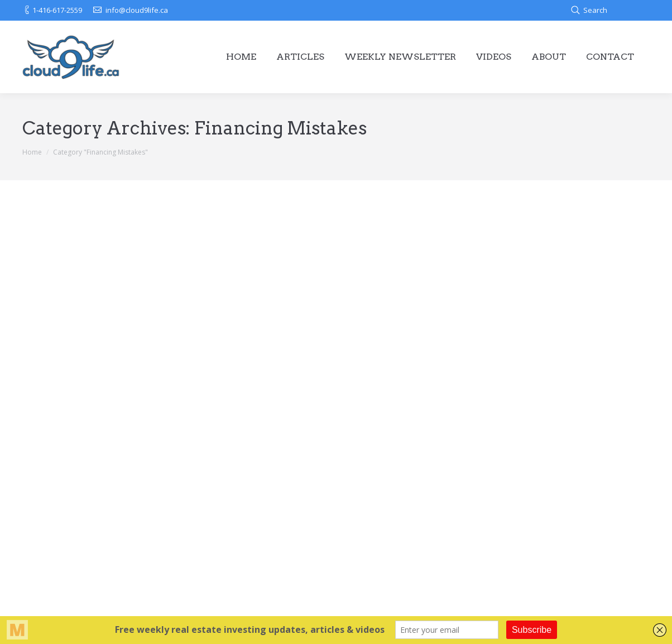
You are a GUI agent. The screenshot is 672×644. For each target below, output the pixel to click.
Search (595, 10)
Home (32, 152)
